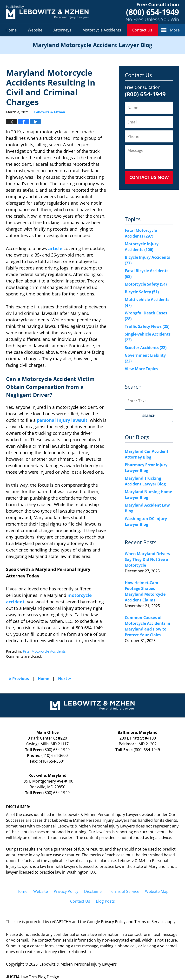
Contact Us (142, 30)
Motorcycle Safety (146, 284)
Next (65, 678)
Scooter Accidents (146, 348)
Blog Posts (105, 901)
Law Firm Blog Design (33, 977)
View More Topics (141, 369)
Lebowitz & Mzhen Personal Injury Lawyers (78, 964)
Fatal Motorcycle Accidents (44, 651)
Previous (19, 678)
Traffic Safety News (147, 326)
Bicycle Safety (142, 292)
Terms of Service (124, 891)
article (55, 248)
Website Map (157, 891)
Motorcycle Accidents (102, 30)
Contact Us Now (149, 177)
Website (35, 30)
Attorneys (62, 30)
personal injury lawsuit (62, 420)
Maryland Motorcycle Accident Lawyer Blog (47, 12)
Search (149, 416)
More (175, 30)
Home (11, 30)
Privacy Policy (66, 891)
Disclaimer (94, 891)
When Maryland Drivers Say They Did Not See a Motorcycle (147, 559)
